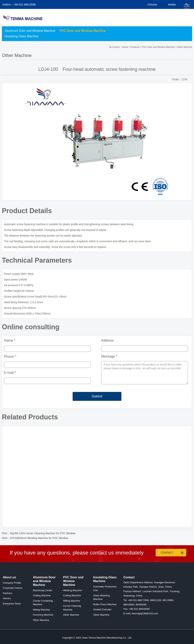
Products (135, 47)
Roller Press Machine (105, 604)
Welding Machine (73, 590)
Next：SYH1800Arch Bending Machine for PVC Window (35, 538)
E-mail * (10, 373)
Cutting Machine (42, 595)
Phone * (10, 357)
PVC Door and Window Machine (83, 31)
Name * (10, 340)
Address (107, 340)
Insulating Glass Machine (22, 36)
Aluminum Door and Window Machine (30, 31)
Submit (97, 396)
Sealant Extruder (102, 609)
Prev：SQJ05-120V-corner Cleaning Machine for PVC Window (39, 533)
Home (125, 47)
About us (9, 577)
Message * (109, 356)
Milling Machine (41, 610)
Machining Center (43, 590)
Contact (173, 553)
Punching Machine (43, 615)
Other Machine (185, 47)
